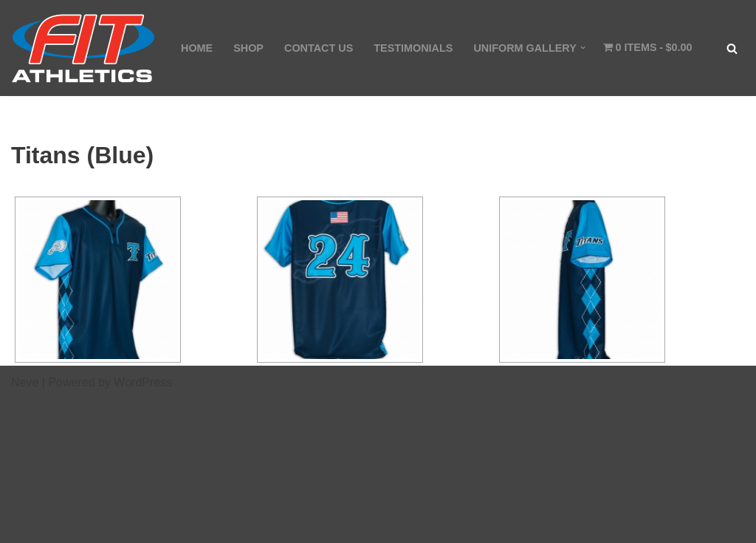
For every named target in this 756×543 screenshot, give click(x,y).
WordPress (143, 382)
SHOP (248, 48)
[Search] (732, 48)
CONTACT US (319, 48)
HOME (197, 48)
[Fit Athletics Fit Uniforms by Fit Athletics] (83, 48)
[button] (583, 48)
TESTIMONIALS (413, 48)
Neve (25, 382)
